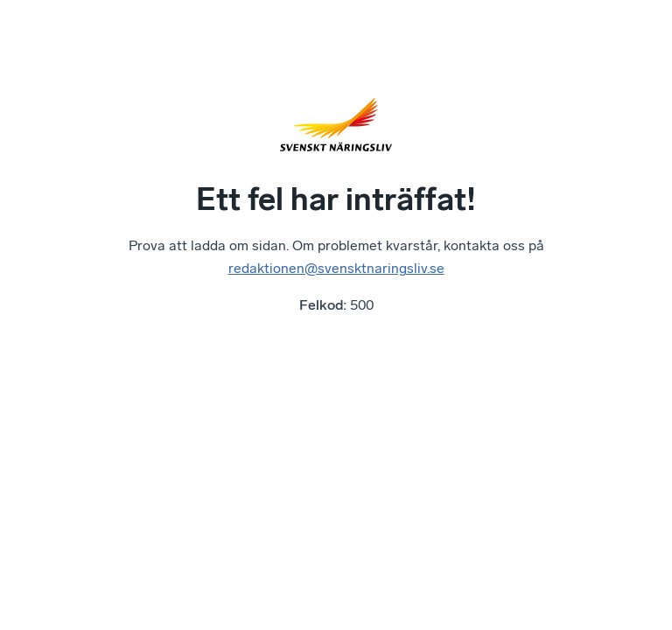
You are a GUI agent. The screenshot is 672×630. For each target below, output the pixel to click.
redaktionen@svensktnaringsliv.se (336, 268)
